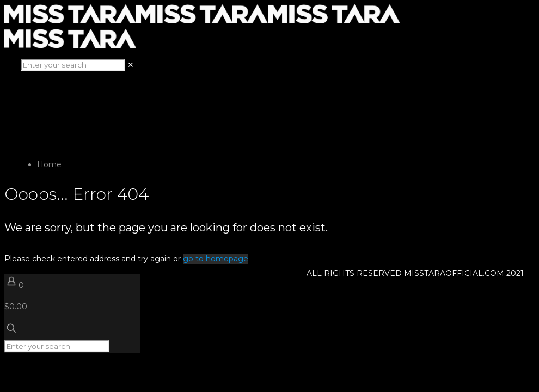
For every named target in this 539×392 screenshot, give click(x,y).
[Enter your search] (73, 65)
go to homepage (216, 259)
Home (49, 164)
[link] (131, 65)
